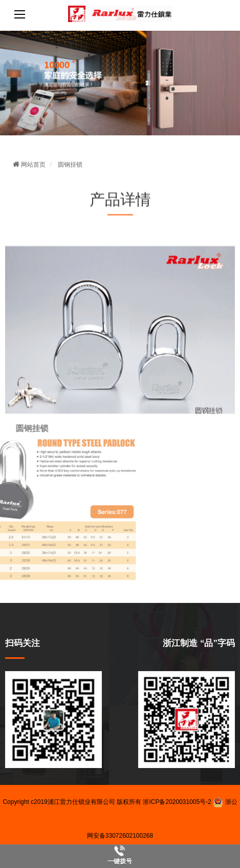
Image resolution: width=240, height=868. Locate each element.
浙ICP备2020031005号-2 (177, 802)
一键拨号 (120, 861)
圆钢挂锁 (70, 165)
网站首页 (29, 165)
